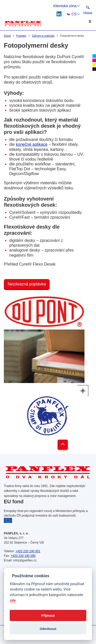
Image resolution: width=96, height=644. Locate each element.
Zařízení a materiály (43, 36)
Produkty (21, 36)
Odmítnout (48, 629)
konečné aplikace (32, 144)
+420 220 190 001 (28, 551)
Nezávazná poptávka (27, 284)
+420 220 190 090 (23, 556)
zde (13, 601)
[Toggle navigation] (87, 21)
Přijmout (48, 615)
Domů (7, 36)
